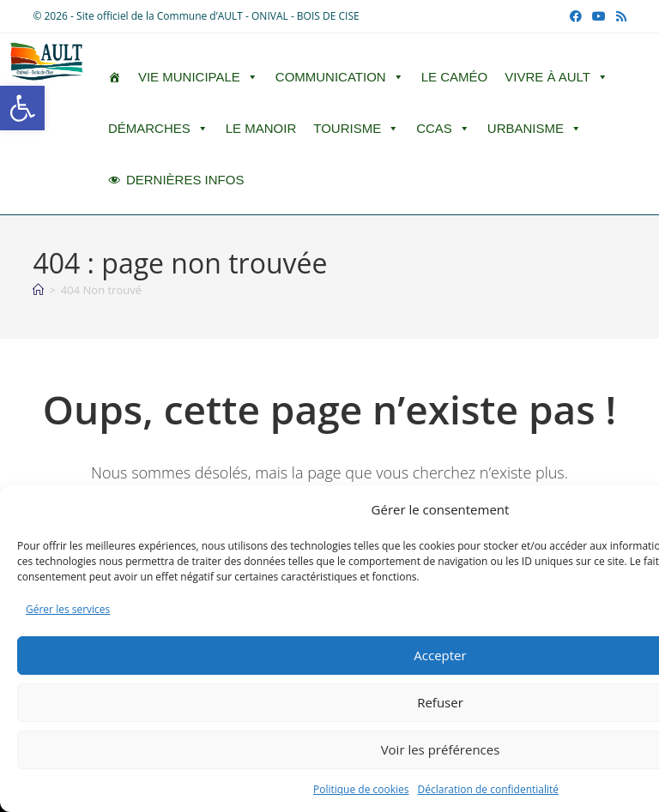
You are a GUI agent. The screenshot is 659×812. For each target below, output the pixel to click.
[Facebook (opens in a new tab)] (576, 16)
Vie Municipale (198, 77)
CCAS (443, 129)
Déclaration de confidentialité (489, 789)
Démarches (158, 129)
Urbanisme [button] (535, 129)
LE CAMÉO (455, 77)
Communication (340, 77)
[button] (22, 108)
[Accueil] (38, 290)
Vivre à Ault (556, 77)
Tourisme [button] (356, 129)
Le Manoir (261, 128)
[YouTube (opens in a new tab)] (599, 16)
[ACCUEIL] (115, 77)
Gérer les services (68, 609)
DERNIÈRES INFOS (185, 180)
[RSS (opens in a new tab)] (619, 16)
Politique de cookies (361, 789)
